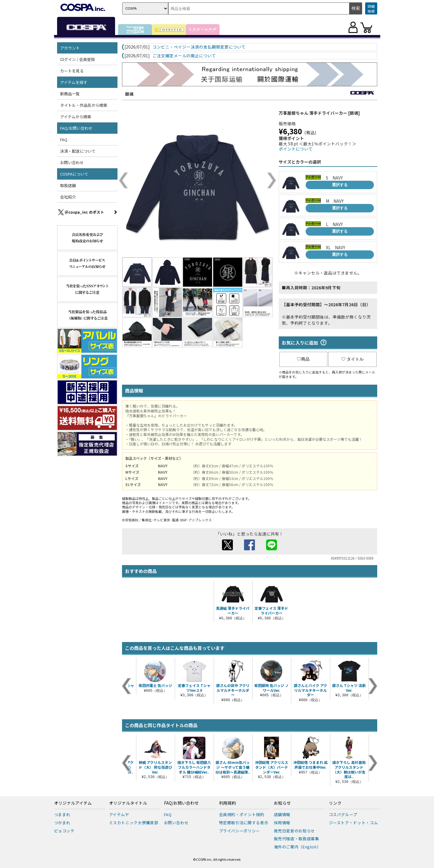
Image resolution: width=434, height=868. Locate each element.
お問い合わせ (72, 162)
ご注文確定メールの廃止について (184, 56)
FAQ (64, 140)
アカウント (70, 48)
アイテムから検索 (76, 117)
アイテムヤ (119, 814)
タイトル (352, 359)
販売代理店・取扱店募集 (297, 839)
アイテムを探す (74, 82)
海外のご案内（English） (297, 847)
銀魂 (129, 94)
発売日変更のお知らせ (295, 831)
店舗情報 (282, 814)
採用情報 (282, 823)
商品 (303, 359)
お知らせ (282, 803)
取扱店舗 (68, 185)
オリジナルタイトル (128, 803)
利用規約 (227, 803)
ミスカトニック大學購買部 (134, 823)
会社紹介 (68, 197)
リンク (335, 803)
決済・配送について (78, 151)
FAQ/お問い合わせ (76, 128)
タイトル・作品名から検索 (84, 105)
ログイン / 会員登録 (77, 59)
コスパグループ (343, 814)
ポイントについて (296, 149)
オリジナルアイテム (73, 803)
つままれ (62, 814)
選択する (340, 185)
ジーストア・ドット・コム (354, 823)
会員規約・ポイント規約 (242, 814)
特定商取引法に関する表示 (244, 823)
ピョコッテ (64, 831)
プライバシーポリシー (240, 831)
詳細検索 (371, 9)
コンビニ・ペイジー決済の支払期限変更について (199, 47)
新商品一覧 (70, 94)
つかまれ (62, 823)
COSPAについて (74, 174)
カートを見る (72, 71)
